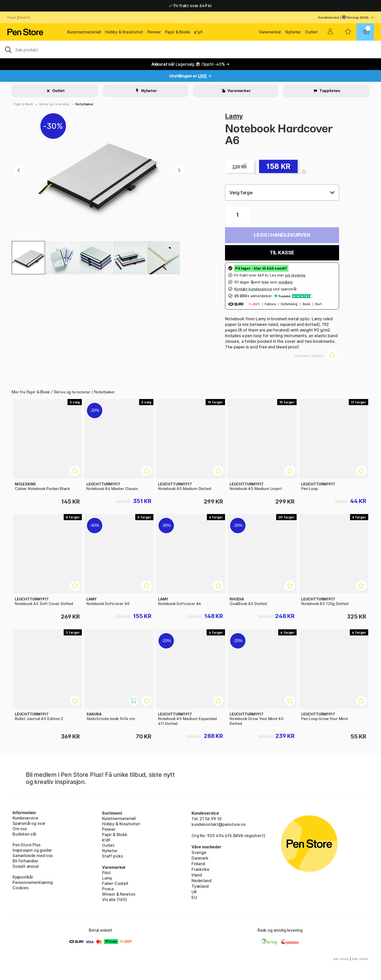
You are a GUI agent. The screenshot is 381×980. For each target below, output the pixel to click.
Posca (108, 889)
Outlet (311, 32)
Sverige (199, 852)
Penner (154, 32)
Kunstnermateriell (84, 32)
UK (194, 892)
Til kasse (282, 253)
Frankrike (200, 869)
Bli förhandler (25, 861)
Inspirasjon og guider (32, 850)
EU (194, 897)
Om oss (20, 829)
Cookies (20, 888)
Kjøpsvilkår (23, 877)
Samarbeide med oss (33, 856)
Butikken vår (25, 834)
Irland (197, 875)
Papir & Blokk (178, 32)
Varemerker (270, 32)
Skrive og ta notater (54, 104)
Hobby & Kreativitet (124, 32)
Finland (198, 864)
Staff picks (113, 856)
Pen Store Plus (26, 845)
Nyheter (293, 32)
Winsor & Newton (119, 894)
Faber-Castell (115, 883)
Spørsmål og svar (29, 823)
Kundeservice (329, 17)
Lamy (234, 116)
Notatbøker (84, 104)
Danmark (200, 858)
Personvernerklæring (33, 882)
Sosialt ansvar (26, 866)
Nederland (201, 881)
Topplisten (329, 91)
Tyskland (200, 886)
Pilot (106, 873)
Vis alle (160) (114, 899)
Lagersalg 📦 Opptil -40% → (191, 64)
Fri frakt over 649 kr (190, 6)
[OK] (190, 49)
